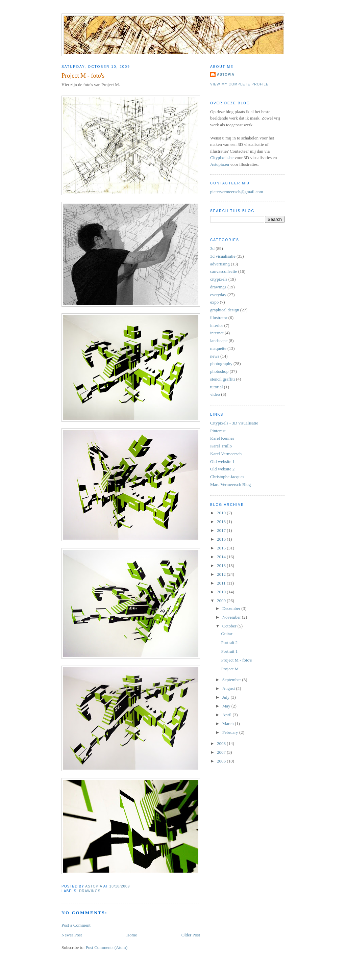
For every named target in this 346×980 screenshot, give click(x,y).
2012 (222, 574)
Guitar (227, 634)
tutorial (217, 387)
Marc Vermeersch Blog (230, 484)
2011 (222, 583)
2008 (222, 743)
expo (214, 302)
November (232, 617)
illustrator (219, 318)
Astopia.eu (220, 164)
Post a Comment (76, 925)
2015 (222, 548)
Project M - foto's (236, 660)
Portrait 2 (229, 642)
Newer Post (72, 935)
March (229, 724)
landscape (219, 341)
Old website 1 (222, 461)
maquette (218, 348)
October (230, 626)
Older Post (191, 935)
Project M (230, 669)
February (231, 732)
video (215, 394)
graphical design (225, 310)
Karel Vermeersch (226, 454)
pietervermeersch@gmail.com (237, 192)
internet (217, 333)
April (228, 715)
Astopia (226, 74)
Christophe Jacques (227, 477)
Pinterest (218, 431)
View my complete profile (239, 84)
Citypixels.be (222, 158)
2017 (222, 530)
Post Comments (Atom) (107, 947)
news (215, 356)
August (229, 688)
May (227, 706)
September (232, 680)
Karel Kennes (222, 438)
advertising (220, 264)
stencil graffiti (223, 379)
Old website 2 (222, 469)
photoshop (219, 371)
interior (217, 325)
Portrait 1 (229, 651)
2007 (222, 752)
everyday (218, 295)
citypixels (219, 279)
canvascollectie (224, 271)
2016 (222, 539)
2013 (222, 565)
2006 (222, 761)
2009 (222, 601)
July (227, 697)
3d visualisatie (223, 256)
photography (221, 364)
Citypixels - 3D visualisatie (234, 423)
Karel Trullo (221, 446)
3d (212, 248)
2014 (222, 557)
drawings (90, 891)
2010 (222, 592)
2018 (222, 522)
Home (132, 935)
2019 (222, 513)
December (232, 608)
